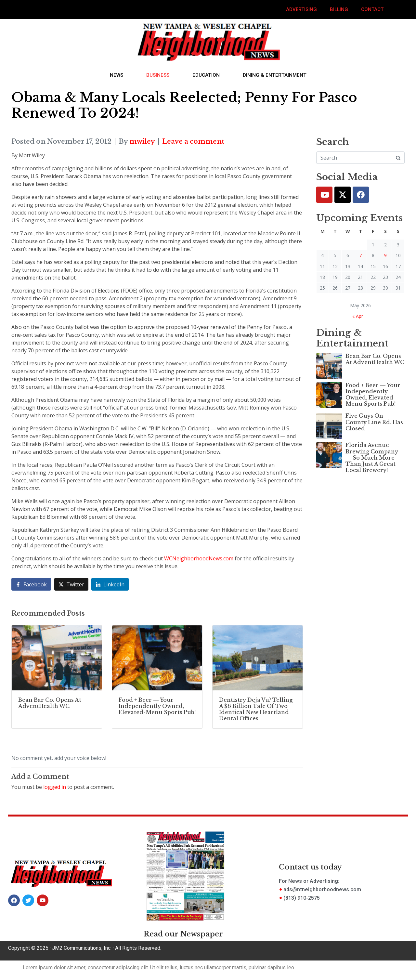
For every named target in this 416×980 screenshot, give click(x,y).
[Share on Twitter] (71, 584)
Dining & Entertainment (275, 75)
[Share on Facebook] (31, 584)
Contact (372, 9)
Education (206, 75)
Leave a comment (193, 141)
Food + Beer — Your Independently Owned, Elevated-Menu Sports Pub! (373, 395)
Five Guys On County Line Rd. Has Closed (374, 422)
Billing (339, 9)
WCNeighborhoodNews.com (199, 558)
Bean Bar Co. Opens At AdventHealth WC (375, 359)
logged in (55, 787)
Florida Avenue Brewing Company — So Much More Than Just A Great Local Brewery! (372, 457)
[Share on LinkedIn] (110, 584)
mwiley (142, 141)
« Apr (358, 316)
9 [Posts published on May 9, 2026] (385, 255)
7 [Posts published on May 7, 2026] (360, 255)
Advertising (301, 9)
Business (158, 75)
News (117, 75)
